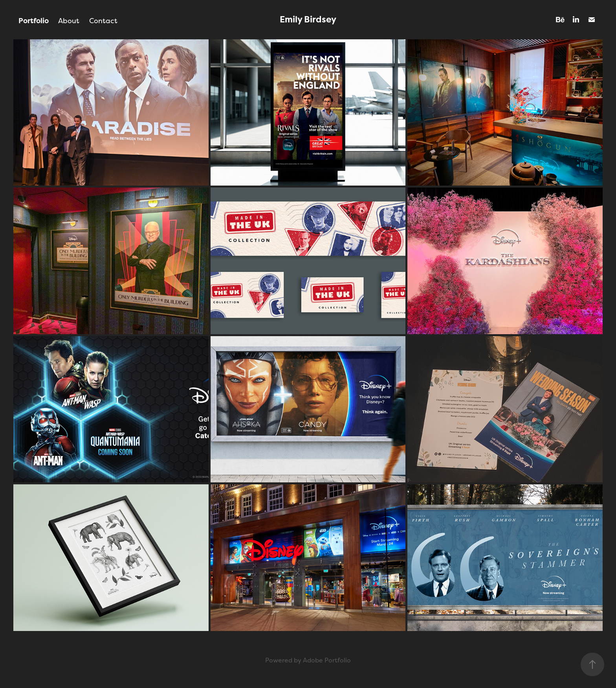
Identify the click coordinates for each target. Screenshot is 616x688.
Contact (103, 21)
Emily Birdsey (308, 19)
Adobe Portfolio (327, 660)
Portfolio (34, 21)
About (69, 21)
